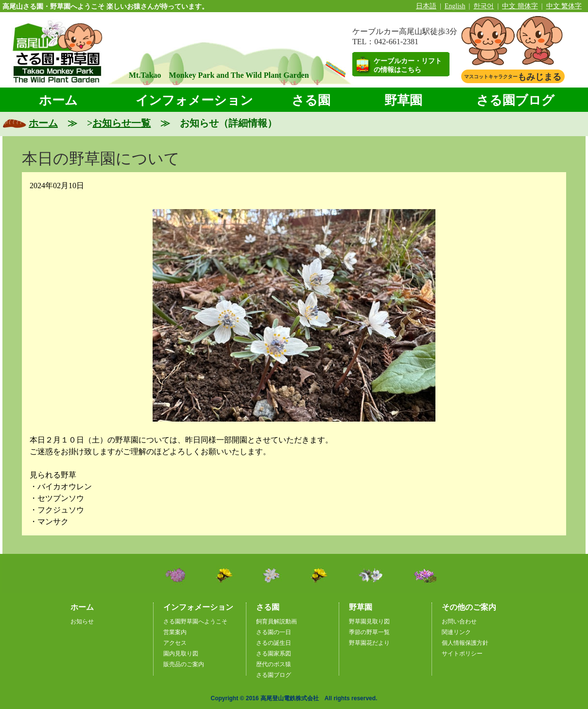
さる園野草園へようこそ (195, 621)
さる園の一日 (274, 632)
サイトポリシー (462, 654)
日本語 (426, 6)
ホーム (58, 100)
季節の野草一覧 (369, 632)
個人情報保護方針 (465, 643)
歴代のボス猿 (274, 664)
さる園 (311, 100)
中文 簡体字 (520, 6)
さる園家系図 (274, 654)
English (455, 6)
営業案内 (175, 632)
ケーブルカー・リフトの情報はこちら (408, 65)
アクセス (175, 643)
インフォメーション (194, 100)
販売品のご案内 (184, 664)
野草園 (403, 100)
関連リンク (456, 632)
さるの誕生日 (274, 643)
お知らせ (82, 621)
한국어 (484, 6)
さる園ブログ (515, 100)
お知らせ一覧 (121, 123)
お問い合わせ (459, 621)
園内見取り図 (181, 654)
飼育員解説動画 (277, 621)
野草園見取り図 (369, 621)
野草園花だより (369, 643)
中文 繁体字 (564, 6)
